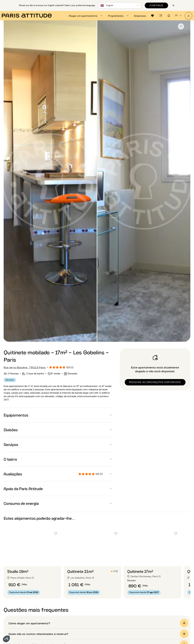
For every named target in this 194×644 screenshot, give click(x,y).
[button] (6, 639)
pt (179, 16)
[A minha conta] (188, 16)
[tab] (86, 16)
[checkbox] (181, 26)
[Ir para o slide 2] (32, 560)
